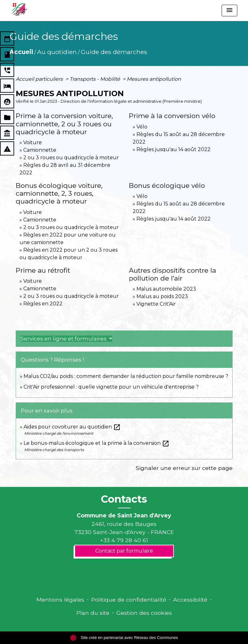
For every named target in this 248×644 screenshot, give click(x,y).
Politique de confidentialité (129, 600)
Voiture (33, 142)
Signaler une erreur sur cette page (184, 468)
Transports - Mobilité (95, 79)
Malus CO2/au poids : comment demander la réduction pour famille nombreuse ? (126, 376)
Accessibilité (190, 600)
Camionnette (40, 150)
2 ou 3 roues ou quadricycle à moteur (71, 158)
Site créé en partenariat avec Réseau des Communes (124, 638)
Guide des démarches (114, 52)
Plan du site (93, 613)
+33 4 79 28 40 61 (124, 540)
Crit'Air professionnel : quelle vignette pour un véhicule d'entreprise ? (111, 387)
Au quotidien (57, 52)
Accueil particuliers (40, 79)
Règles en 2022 (43, 304)
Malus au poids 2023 (162, 296)
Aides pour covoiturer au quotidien (72, 427)
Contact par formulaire (124, 551)
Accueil (21, 52)
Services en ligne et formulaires (64, 339)
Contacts (124, 499)
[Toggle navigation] (229, 11)
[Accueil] (19, 9)
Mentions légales (60, 600)
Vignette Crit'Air (156, 304)
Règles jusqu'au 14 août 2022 (174, 149)
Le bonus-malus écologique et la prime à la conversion (96, 443)
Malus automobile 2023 (166, 289)
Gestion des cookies (144, 613)
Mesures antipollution (154, 79)
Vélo (142, 127)
